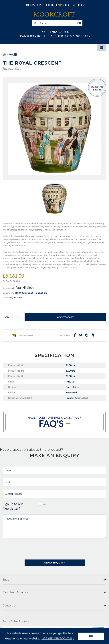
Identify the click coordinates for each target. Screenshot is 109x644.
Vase (13, 54)
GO (79, 23)
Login (50, 5)
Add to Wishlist (23, 335)
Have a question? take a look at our (54, 422)
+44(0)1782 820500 (54, 32)
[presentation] (30, 549)
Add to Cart (65, 317)
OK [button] (91, 636)
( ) (64, 5)
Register (33, 5)
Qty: (7, 317)
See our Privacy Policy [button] (58, 638)
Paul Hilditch (23, 287)
